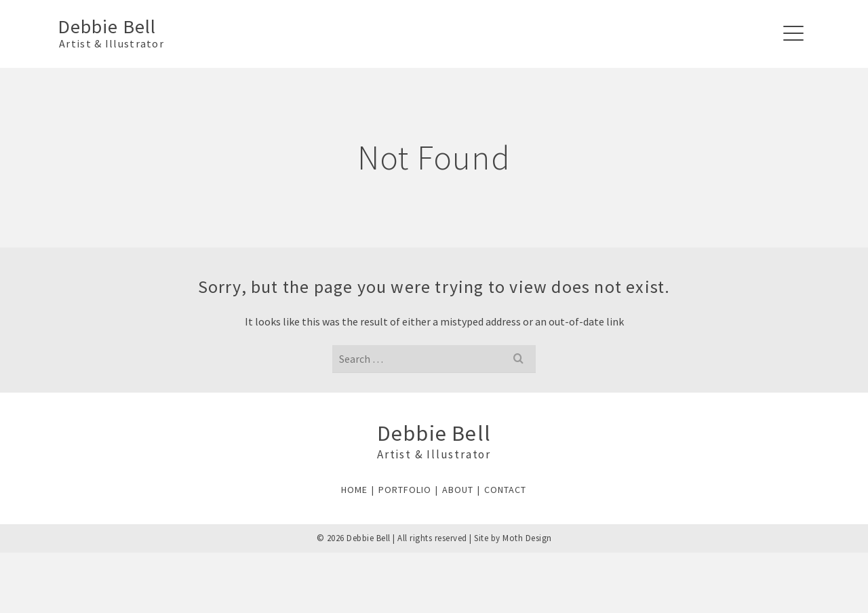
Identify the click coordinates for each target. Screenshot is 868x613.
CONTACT (505, 490)
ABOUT (458, 490)
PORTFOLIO (405, 490)
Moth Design (527, 538)
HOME (354, 490)
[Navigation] (793, 34)
